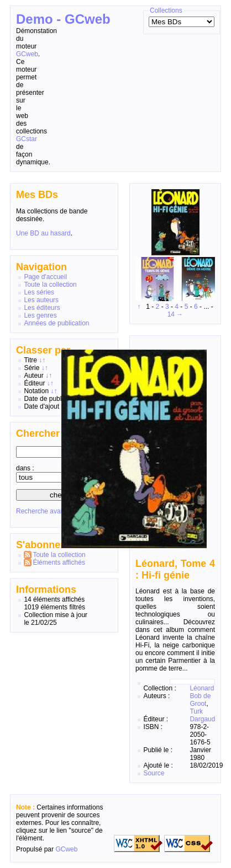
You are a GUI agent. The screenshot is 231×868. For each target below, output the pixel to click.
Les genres (40, 315)
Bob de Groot (200, 700)
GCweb (27, 54)
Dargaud (202, 719)
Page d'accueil (45, 277)
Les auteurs (41, 300)
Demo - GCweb (63, 19)
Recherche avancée (46, 511)
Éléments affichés (59, 562)
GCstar (27, 139)
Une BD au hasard (43, 233)
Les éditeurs (42, 308)
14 (171, 314)
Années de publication (56, 323)
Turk (196, 711)
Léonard (202, 688)
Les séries (39, 292)
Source (154, 773)
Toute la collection (50, 285)
